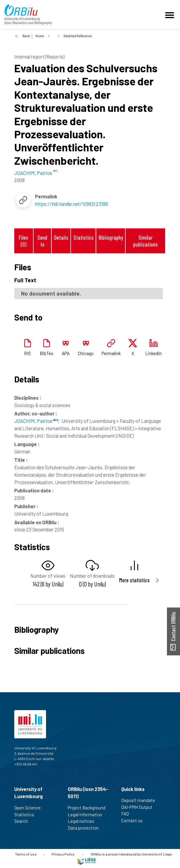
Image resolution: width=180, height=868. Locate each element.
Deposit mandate (141, 800)
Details (61, 237)
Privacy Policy (63, 854)
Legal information (87, 814)
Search (24, 821)
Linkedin (154, 353)
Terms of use (26, 854)
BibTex (46, 353)
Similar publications (145, 241)
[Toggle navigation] (170, 15)
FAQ (128, 814)
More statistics (134, 580)
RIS (27, 353)
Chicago (86, 353)
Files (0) (23, 241)
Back (26, 36)
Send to (42, 241)
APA (66, 353)
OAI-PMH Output (139, 807)
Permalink (111, 353)
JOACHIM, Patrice (36, 421)
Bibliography (111, 237)
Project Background (89, 808)
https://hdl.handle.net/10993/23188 (71, 204)
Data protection (86, 828)
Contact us (134, 820)
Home (40, 36)
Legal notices (83, 821)
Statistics (83, 237)
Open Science (30, 808)
